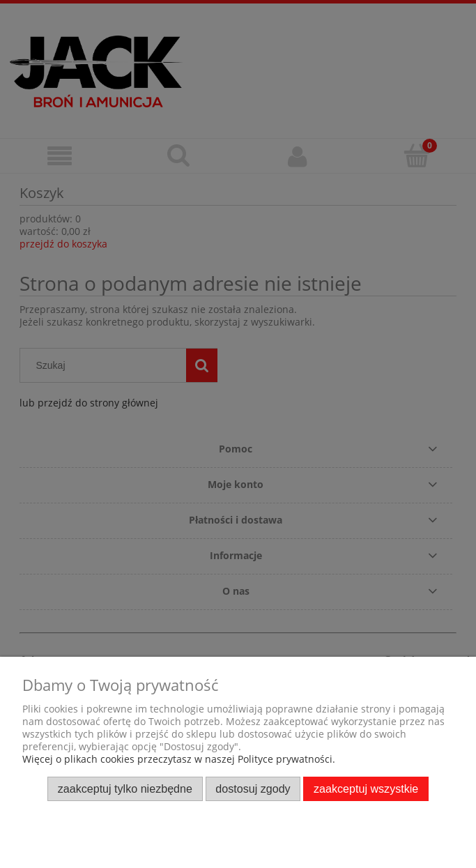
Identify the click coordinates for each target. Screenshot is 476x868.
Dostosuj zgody (253, 789)
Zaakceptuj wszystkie (366, 789)
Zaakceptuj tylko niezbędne (125, 789)
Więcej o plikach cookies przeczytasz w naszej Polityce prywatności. (179, 759)
